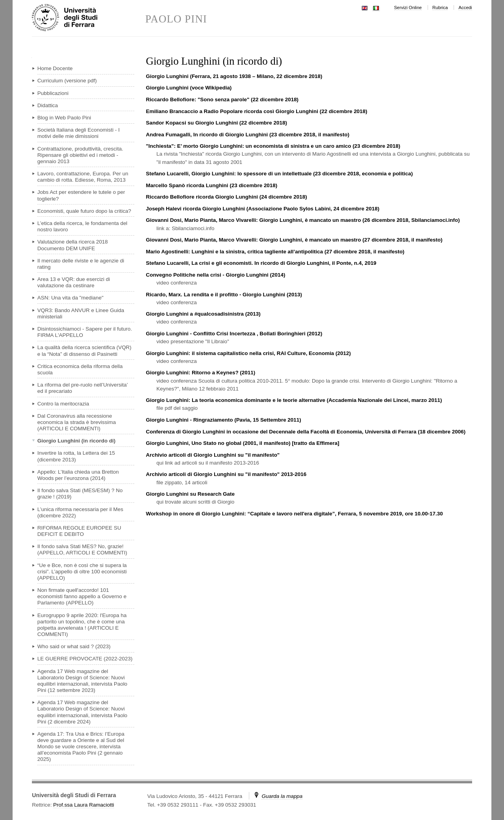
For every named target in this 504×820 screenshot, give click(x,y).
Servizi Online (408, 7)
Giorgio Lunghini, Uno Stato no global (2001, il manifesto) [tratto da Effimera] (242, 443)
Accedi (465, 7)
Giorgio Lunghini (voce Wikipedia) (189, 88)
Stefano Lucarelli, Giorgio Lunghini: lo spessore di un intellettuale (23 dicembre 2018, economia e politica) (279, 174)
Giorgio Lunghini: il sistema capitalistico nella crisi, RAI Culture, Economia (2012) (248, 353)
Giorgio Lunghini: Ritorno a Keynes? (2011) (200, 373)
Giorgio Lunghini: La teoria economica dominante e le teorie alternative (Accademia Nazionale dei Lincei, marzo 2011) (294, 400)
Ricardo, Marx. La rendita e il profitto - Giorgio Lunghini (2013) (224, 295)
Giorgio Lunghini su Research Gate (190, 494)
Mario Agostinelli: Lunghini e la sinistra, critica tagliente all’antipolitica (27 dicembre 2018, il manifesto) (275, 252)
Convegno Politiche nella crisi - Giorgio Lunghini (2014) (215, 275)
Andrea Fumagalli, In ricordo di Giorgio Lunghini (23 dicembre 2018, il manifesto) (247, 135)
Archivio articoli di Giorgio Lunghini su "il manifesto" (213, 455)
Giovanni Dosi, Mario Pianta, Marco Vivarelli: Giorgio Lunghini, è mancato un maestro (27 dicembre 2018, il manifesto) (294, 240)
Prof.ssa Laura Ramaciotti (84, 805)
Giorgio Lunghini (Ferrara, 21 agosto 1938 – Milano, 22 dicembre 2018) (234, 76)
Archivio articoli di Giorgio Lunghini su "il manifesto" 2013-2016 (226, 474)
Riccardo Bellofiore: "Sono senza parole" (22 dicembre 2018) (222, 99)
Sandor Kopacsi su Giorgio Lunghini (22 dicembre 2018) (216, 123)
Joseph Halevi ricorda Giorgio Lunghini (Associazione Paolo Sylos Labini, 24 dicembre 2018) (262, 209)
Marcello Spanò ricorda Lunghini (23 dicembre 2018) (211, 185)
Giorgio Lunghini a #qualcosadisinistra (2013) (203, 314)
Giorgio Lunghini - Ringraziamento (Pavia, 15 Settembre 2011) (223, 420)
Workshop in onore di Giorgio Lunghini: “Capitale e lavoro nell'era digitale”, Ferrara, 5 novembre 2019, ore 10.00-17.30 (294, 514)
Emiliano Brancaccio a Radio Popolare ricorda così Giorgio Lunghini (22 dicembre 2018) (256, 111)
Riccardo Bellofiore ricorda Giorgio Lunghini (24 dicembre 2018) (226, 197)
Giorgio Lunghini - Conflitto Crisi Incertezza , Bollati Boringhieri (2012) (234, 334)
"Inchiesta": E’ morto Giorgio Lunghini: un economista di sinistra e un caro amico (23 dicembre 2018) (273, 146)
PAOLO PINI (176, 19)
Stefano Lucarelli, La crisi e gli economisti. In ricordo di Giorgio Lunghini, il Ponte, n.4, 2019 (261, 263)
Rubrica (440, 7)
